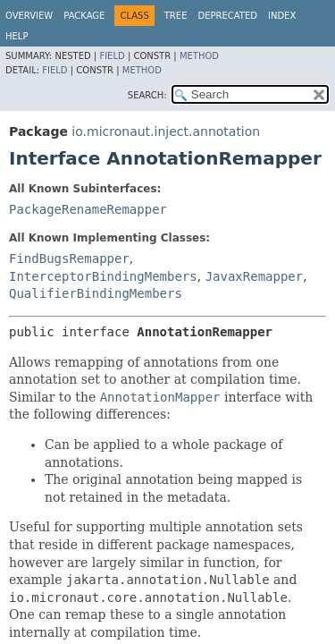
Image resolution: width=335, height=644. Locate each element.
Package (84, 16)
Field (112, 56)
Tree (176, 16)
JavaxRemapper (255, 276)
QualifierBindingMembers (96, 293)
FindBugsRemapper (69, 258)
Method (199, 56)
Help (17, 36)
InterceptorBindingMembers (103, 276)
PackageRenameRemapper (88, 209)
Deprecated (227, 16)
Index (282, 16)
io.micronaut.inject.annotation (166, 131)
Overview (29, 16)
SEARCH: (147, 95)
